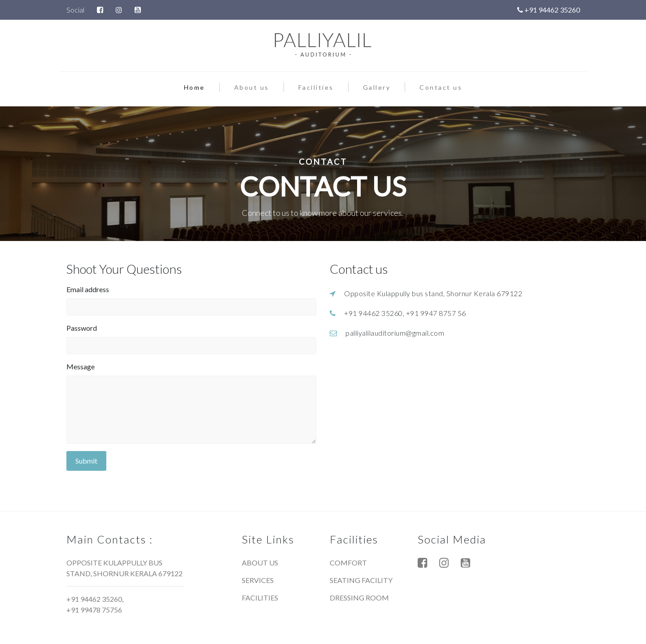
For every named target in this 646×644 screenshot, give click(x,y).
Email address (88, 289)
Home (202, 87)
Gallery (377, 87)
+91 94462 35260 (549, 10)
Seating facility (361, 580)
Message (81, 366)
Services (258, 580)
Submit (86, 461)
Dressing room (359, 598)
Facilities (316, 87)
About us (252, 87)
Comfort (348, 563)
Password (82, 328)
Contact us (441, 87)
